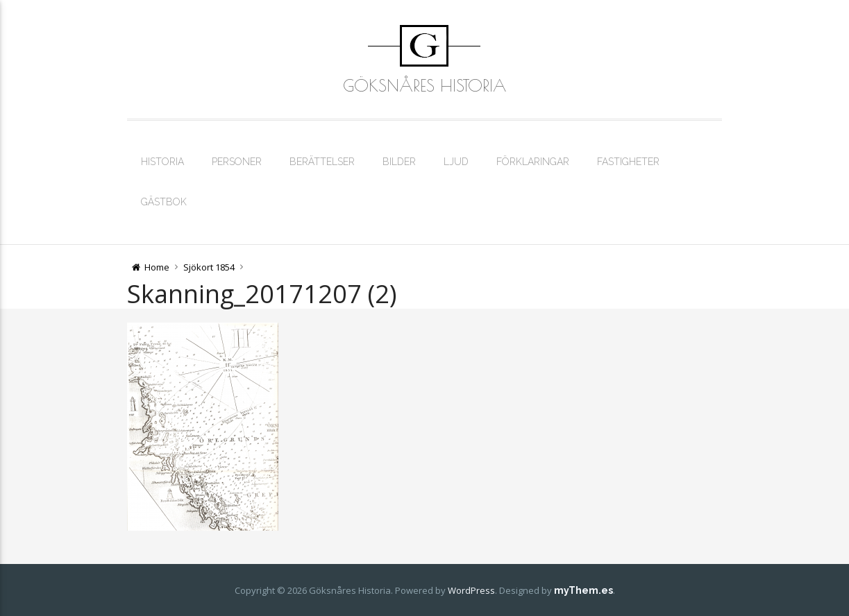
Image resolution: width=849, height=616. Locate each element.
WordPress (471, 590)
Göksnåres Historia (424, 85)
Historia (162, 162)
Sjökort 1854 (209, 267)
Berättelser (322, 162)
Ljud (456, 162)
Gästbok (164, 202)
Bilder (399, 162)
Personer (237, 162)
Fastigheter (628, 162)
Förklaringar (533, 162)
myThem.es (583, 590)
